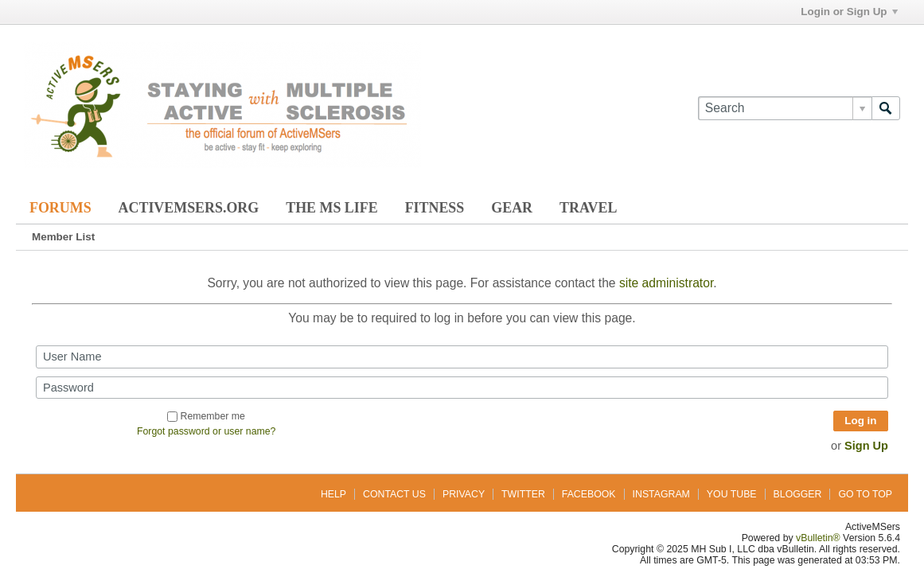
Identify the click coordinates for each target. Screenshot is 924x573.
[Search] (785, 108)
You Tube (732, 494)
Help (333, 494)
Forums (60, 208)
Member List (63, 237)
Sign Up (866, 446)
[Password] (462, 388)
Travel (588, 208)
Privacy (464, 494)
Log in (860, 421)
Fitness (435, 208)
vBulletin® (818, 538)
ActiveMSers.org (189, 208)
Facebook (589, 494)
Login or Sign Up (849, 12)
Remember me (206, 416)
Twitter (523, 494)
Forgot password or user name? (207, 431)
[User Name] (462, 357)
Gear (512, 208)
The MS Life (331, 208)
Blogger (798, 494)
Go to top (865, 494)
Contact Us (394, 494)
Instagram (661, 494)
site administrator (666, 283)
